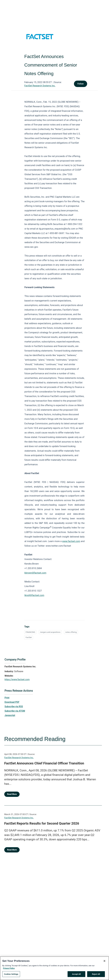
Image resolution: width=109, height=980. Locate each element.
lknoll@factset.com (34, 595)
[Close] (104, 963)
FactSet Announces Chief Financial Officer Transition (44, 763)
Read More (12, 794)
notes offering (71, 632)
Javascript (10, 715)
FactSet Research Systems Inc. (40, 86)
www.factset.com (71, 541)
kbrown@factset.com (35, 573)
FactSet (29, 637)
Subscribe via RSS (14, 706)
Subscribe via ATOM (15, 711)
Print (7, 698)
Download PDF (12, 702)
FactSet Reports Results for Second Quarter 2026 (42, 823)
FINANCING (30, 632)
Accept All (76, 976)
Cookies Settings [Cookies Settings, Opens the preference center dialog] (11, 976)
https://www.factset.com (17, 679)
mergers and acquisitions (50, 632)
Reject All (96, 976)
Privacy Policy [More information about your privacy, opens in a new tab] (9, 970)
